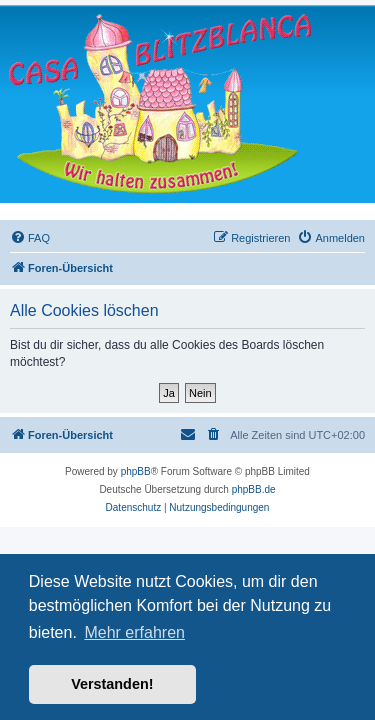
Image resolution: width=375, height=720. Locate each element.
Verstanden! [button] (112, 684)
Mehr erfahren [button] (134, 632)
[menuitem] (30, 238)
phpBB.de (254, 489)
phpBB (136, 471)
